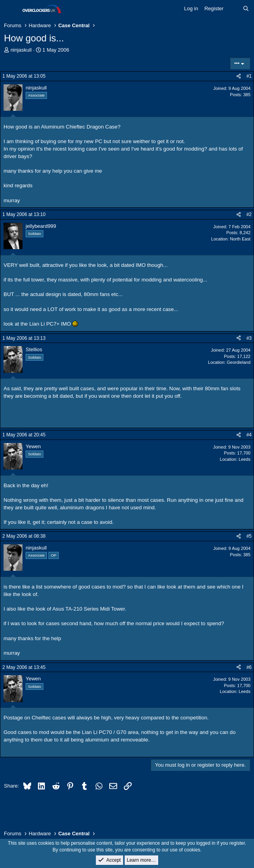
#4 (249, 435)
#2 (249, 214)
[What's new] (233, 9)
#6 (249, 667)
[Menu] (11, 9)
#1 (249, 76)
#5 (249, 536)
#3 (249, 338)
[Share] (239, 76)
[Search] (246, 9)
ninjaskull (21, 50)
